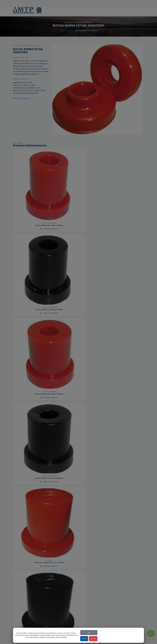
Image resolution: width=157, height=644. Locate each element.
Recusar (138, 638)
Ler (134, 632)
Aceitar (129, 638)
